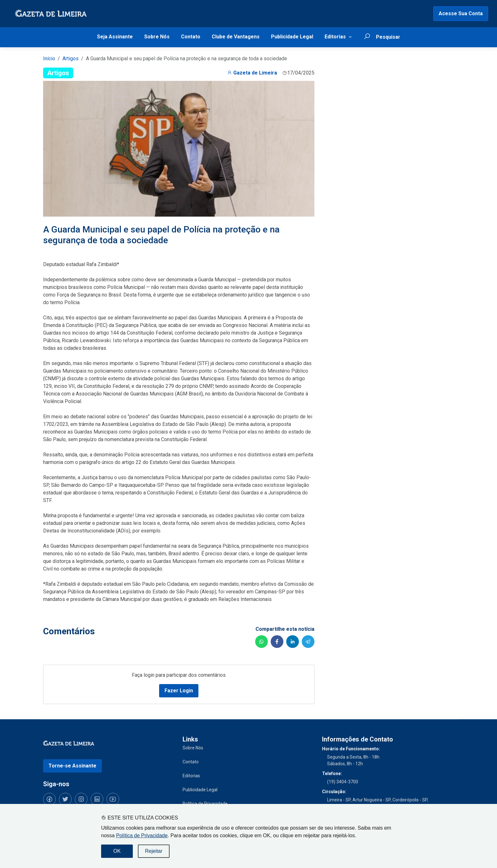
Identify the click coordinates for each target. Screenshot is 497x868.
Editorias (335, 37)
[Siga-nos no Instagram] (81, 799)
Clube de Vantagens (236, 37)
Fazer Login (179, 691)
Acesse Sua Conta (461, 13)
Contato (191, 37)
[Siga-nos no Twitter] (65, 799)
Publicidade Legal (292, 37)
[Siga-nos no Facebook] (49, 799)
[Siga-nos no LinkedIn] (97, 799)
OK (117, 851)
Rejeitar (154, 851)
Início (49, 59)
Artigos (71, 59)
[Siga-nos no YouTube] (113, 799)
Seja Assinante (115, 37)
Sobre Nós (157, 37)
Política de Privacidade (142, 835)
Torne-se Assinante (72, 766)
